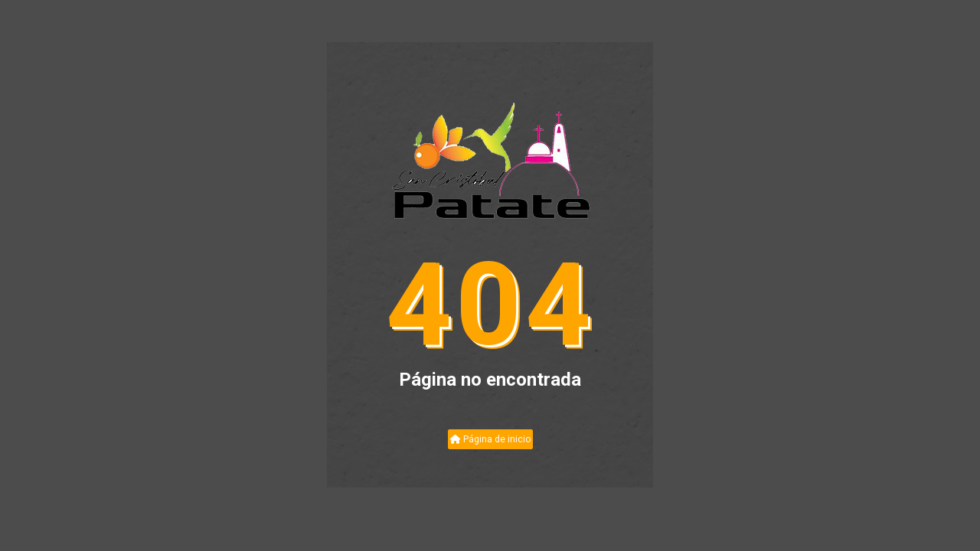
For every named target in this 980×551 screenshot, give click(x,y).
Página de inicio (490, 439)
